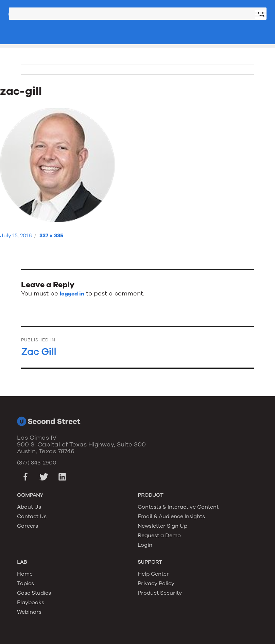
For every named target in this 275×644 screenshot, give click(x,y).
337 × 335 (51, 236)
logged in (72, 294)
